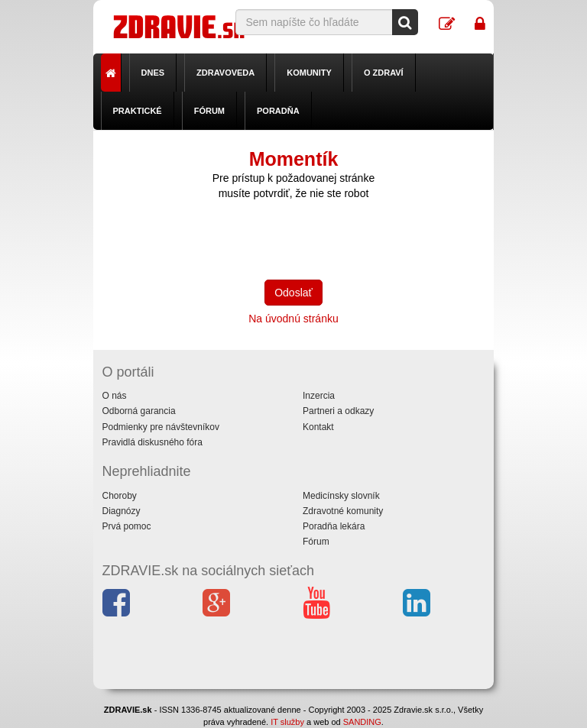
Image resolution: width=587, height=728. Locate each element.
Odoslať (293, 293)
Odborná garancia (139, 411)
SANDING (362, 722)
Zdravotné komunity (343, 511)
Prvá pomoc (127, 526)
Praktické (138, 111)
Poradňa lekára (334, 526)
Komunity (309, 73)
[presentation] (319, 238)
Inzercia (319, 396)
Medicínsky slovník (341, 496)
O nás (115, 396)
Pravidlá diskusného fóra (152, 442)
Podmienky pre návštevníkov (161, 427)
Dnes (153, 73)
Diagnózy (122, 511)
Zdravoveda (225, 73)
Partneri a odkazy (338, 411)
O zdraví (384, 73)
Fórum (209, 111)
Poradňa (278, 111)
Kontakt (318, 427)
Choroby (120, 496)
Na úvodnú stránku (293, 319)
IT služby (287, 722)
